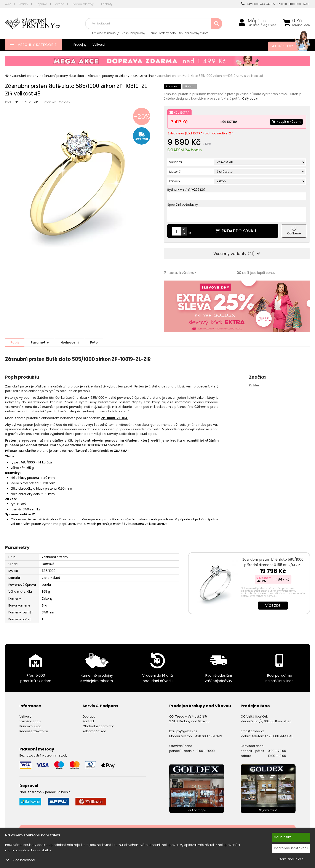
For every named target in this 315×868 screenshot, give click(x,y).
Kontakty (107, 4)
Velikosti (99, 45)
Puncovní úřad (30, 726)
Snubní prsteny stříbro (194, 33)
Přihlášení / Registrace (262, 25)
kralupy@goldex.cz (183, 731)
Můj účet (258, 21)
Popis (15, 342)
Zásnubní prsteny (134, 33)
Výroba (59, 4)
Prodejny (80, 45)
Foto (97, 342)
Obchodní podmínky (98, 726)
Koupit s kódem (286, 122)
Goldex (64, 102)
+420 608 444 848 (279, 736)
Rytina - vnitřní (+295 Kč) (186, 190)
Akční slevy (287, 46)
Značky (23, 4)
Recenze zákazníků (34, 731)
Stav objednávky (83, 4)
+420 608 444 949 (208, 736)
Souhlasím (283, 837)
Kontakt (88, 721)
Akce (8, 4)
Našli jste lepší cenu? (256, 272)
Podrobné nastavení (291, 848)
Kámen (174, 181)
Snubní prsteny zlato (162, 33)
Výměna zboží (30, 721)
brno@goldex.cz (253, 731)
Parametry (41, 342)
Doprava (41, 4)
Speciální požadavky (183, 205)
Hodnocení (72, 342)
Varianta (175, 162)
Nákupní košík (301, 25)
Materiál (175, 172)
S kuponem (264, 578)
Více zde (273, 605)
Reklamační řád (94, 731)
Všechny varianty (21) (237, 254)
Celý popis (250, 98)
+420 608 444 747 (256, 4)
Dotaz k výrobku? (180, 272)
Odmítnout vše (291, 859)
